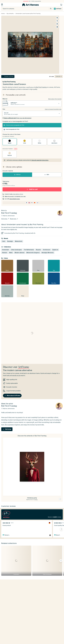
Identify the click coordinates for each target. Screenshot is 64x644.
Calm (4, 241)
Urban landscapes (16, 250)
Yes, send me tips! (9, 601)
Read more (14, 219)
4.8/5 (27, 1)
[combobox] (24, 9)
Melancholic (19, 241)
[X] (16, 642)
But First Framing (10, 82)
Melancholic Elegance (33, 253)
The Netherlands (29, 250)
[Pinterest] (11, 642)
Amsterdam (6, 250)
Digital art (55, 250)
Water (11, 253)
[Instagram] (8, 642)
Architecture (47, 250)
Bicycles (38, 250)
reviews (8, 636)
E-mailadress (5, 593)
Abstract (5, 253)
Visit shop (5, 219)
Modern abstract (20, 253)
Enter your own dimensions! (17, 118)
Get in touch (8, 623)
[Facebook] (13, 642)
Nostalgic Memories (48, 253)
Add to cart (32, 189)
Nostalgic (10, 241)
